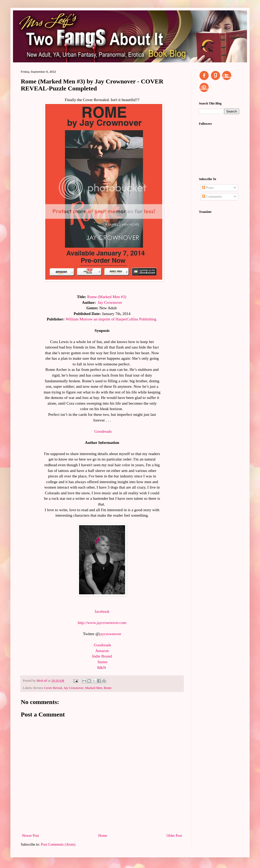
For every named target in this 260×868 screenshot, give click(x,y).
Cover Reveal (53, 688)
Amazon (102, 651)
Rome (108, 688)
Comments (212, 197)
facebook (102, 611)
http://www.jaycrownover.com (102, 623)
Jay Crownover (74, 688)
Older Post (174, 836)
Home (103, 836)
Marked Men (93, 688)
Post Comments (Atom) (58, 844)
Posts (208, 188)
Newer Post (31, 836)
